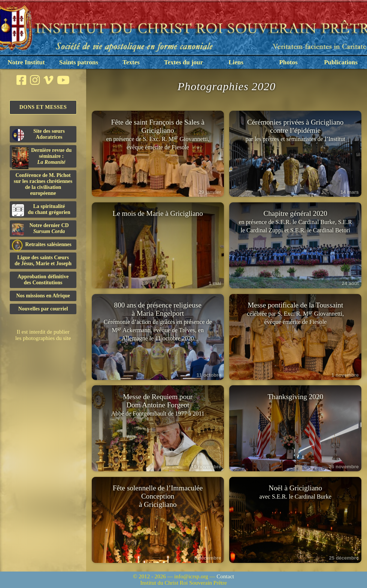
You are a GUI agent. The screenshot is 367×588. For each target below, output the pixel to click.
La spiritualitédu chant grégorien (41, 210)
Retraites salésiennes (42, 245)
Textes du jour (183, 62)
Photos (288, 62)
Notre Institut (26, 62)
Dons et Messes (43, 107)
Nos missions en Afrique (43, 296)
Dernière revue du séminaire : (42, 157)
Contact (225, 576)
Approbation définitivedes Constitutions (43, 280)
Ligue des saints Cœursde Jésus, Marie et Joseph (43, 261)
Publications (341, 62)
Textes (131, 62)
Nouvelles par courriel (43, 309)
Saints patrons (79, 62)
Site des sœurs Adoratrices (38, 135)
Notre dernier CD (40, 229)
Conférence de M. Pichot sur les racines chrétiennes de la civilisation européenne (43, 184)
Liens (236, 62)
